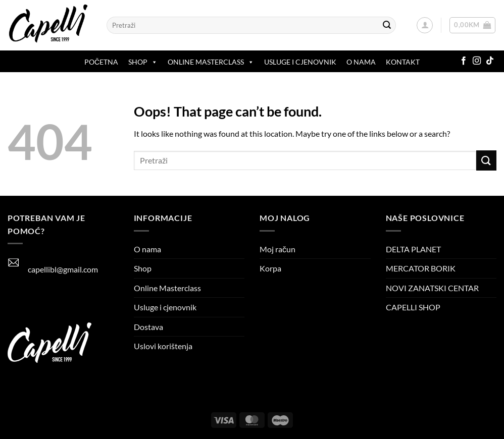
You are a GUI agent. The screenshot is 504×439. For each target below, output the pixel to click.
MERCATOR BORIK (421, 268)
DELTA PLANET (413, 249)
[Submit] (387, 25)
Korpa (270, 268)
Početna (101, 62)
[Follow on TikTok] (490, 61)
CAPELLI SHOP (413, 307)
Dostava (148, 327)
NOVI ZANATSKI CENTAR (432, 288)
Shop (143, 62)
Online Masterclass (167, 288)
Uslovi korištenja (163, 346)
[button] (425, 25)
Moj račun (278, 249)
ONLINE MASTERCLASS (211, 62)
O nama (361, 62)
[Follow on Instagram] (477, 61)
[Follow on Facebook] (464, 61)
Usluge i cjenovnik (300, 62)
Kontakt (403, 62)
